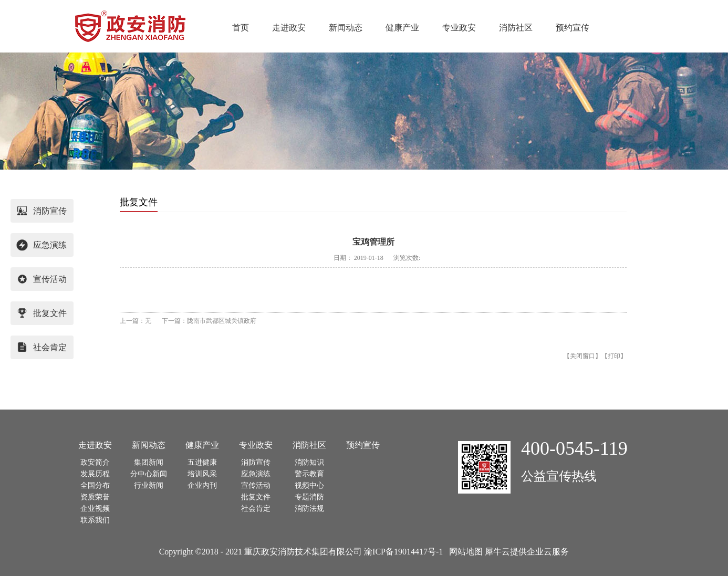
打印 (614, 356)
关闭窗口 (583, 356)
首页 (241, 28)
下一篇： (209, 321)
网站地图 (464, 552)
